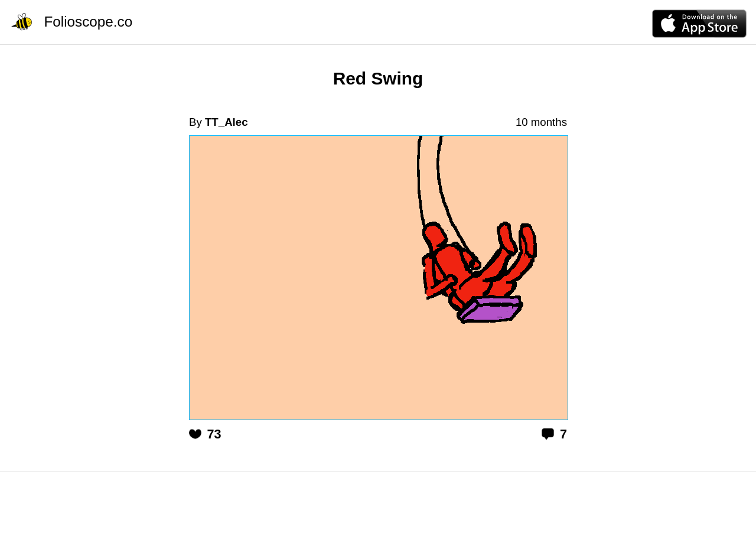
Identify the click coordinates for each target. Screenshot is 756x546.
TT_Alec (227, 122)
